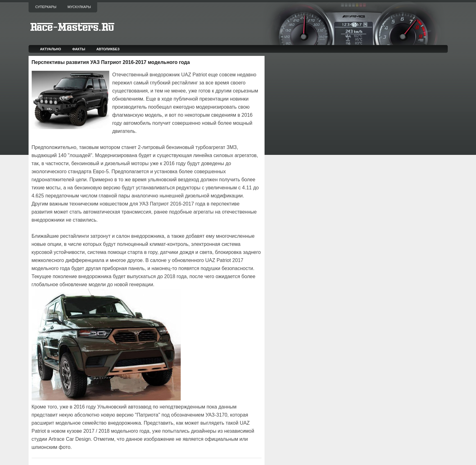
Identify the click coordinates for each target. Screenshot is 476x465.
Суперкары (46, 7)
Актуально (51, 49)
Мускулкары (79, 7)
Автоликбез (108, 49)
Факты (79, 49)
